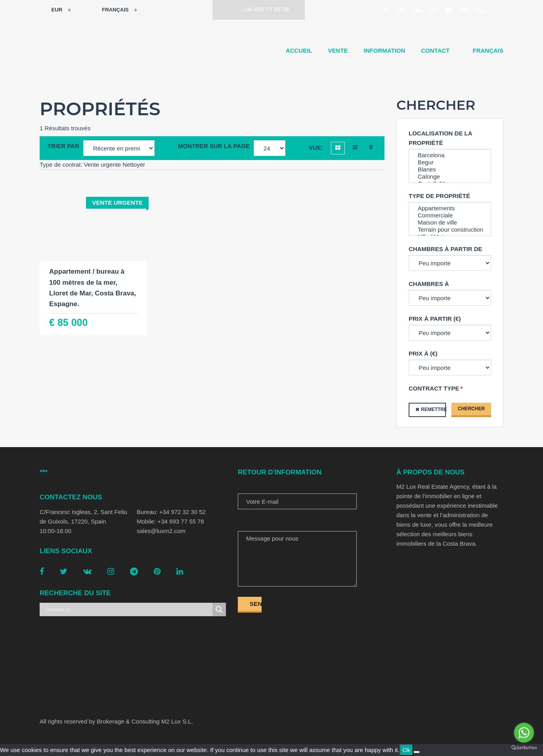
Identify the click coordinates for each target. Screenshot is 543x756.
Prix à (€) (423, 353)
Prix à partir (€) (435, 319)
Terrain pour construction (450, 230)
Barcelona (450, 155)
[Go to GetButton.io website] (524, 748)
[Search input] (128, 609)
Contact (435, 50)
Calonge (450, 177)
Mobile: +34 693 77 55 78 (170, 521)
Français (110, 10)
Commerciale (450, 215)
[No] (417, 752)
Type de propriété (439, 196)
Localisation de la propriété (440, 138)
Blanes (450, 169)
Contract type (434, 388)
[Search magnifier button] (219, 609)
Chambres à (429, 284)
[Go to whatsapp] (524, 733)
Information (385, 50)
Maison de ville (450, 223)
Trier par (63, 146)
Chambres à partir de (445, 249)
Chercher (471, 409)
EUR (52, 10)
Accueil (299, 50)
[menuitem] (485, 51)
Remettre (433, 409)
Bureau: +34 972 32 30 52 (171, 512)
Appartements (450, 208)
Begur (450, 162)
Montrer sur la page (214, 146)
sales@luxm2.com (161, 531)
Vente (338, 50)
